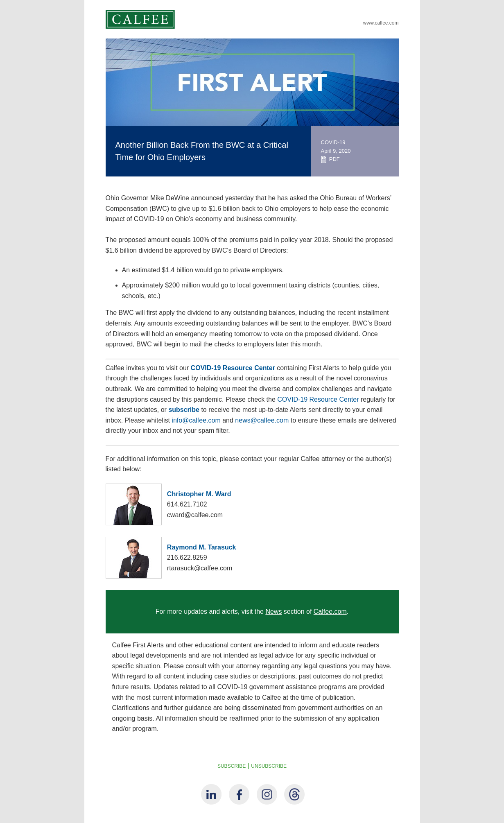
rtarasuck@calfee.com (200, 568)
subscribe (184, 410)
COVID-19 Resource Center (233, 368)
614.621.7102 (187, 504)
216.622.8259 (187, 557)
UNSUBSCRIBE (269, 766)
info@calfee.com (196, 420)
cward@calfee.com (195, 515)
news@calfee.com (262, 420)
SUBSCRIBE (232, 766)
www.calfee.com (381, 23)
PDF (330, 159)
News (273, 612)
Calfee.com (330, 612)
